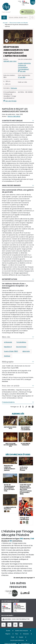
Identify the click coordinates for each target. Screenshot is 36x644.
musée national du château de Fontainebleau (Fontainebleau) (24, 66)
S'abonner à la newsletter (29, 12)
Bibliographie (8, 362)
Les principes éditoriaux (17, 640)
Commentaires (8, 402)
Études (8, 631)
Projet (13, 637)
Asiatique (7, 356)
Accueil (5, 23)
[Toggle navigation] (4, 17)
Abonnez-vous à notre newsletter (16, 619)
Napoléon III (8, 347)
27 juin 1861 (22, 77)
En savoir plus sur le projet (23, 578)
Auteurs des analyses (22, 631)
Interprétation (10, 279)
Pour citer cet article (11, 386)
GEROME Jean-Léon (10, 61)
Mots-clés (6, 337)
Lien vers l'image (11, 101)
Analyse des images (11, 185)
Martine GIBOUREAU (14, 116)
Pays (17, 634)
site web (23, 71)
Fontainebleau (21, 342)
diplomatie (26, 351)
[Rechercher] (19, 18)
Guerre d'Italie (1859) (11, 351)
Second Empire (21, 347)
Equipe (21, 637)
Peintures (14, 88)
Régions (8, 634)
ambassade (8, 342)
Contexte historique (12, 121)
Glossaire (26, 634)
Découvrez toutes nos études (19, 23)
